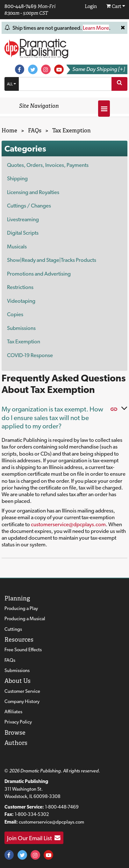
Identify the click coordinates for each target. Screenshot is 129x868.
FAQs (10, 660)
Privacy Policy (18, 722)
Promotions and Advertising (39, 274)
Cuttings (13, 629)
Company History (22, 701)
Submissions (21, 328)
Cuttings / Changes (29, 206)
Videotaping (21, 301)
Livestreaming (23, 219)
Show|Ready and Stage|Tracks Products (52, 260)
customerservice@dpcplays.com (68, 524)
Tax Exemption (24, 341)
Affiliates (13, 712)
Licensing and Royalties (33, 192)
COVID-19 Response (30, 355)
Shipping (17, 178)
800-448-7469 (20, 6)
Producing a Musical (25, 619)
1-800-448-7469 (62, 807)
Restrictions (20, 287)
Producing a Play (21, 608)
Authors (16, 743)
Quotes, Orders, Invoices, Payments (48, 165)
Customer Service (22, 691)
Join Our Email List (34, 838)
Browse (15, 733)
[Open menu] (104, 109)
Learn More (96, 28)
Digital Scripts (23, 233)
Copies (15, 314)
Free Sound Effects (23, 650)
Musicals (17, 246)
